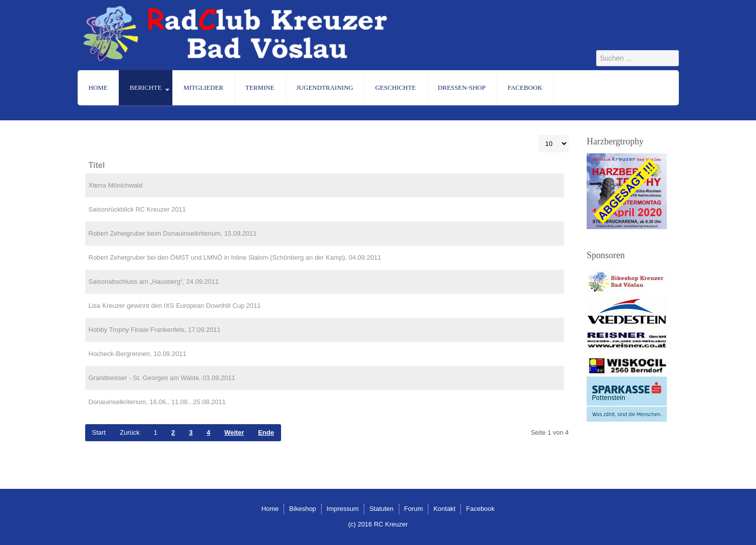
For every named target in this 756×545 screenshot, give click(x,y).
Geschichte (396, 87)
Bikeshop (302, 509)
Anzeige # (539, 135)
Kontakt (444, 509)
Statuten (381, 509)
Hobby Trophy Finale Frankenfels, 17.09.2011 (155, 330)
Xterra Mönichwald (116, 185)
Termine (260, 87)
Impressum (343, 509)
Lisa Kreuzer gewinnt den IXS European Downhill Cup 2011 (175, 306)
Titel (97, 165)
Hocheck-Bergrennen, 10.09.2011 (138, 354)
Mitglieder (203, 87)
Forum (414, 509)
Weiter (234, 432)
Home (98, 87)
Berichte (146, 87)
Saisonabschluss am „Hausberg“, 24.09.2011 (154, 282)
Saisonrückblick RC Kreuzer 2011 (137, 209)
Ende (266, 432)
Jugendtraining (325, 87)
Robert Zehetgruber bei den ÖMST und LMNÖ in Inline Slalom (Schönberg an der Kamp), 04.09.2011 (235, 257)
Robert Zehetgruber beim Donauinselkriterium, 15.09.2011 (173, 233)
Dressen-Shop (462, 87)
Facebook (525, 87)
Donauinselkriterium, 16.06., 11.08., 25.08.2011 (157, 402)
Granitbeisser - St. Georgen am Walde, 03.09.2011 (162, 378)
